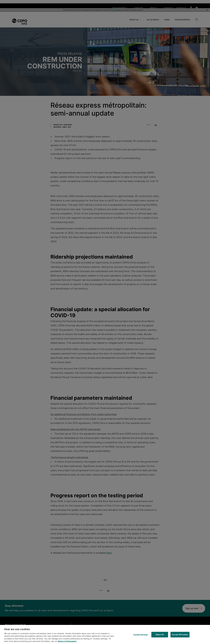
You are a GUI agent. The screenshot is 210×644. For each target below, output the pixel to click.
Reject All (160, 637)
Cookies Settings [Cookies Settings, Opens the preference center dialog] (140, 637)
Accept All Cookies (180, 637)
